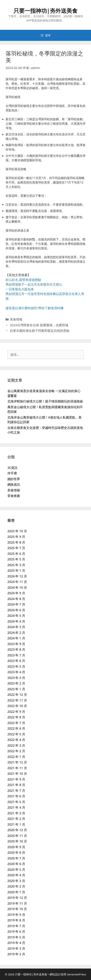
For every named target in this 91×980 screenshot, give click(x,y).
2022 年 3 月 (16, 745)
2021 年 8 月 (16, 785)
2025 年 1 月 (16, 570)
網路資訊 (14, 484)
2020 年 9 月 (16, 847)
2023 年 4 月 (16, 672)
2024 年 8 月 (16, 599)
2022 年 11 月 (17, 700)
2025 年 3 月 (16, 565)
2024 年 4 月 (16, 621)
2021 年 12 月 (17, 762)
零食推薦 (14, 496)
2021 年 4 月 (16, 807)
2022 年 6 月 (16, 728)
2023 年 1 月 (16, 689)
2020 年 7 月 (16, 858)
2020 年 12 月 (17, 830)
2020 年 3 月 (16, 881)
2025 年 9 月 (16, 537)
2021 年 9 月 (16, 779)
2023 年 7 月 (16, 655)
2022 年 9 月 (16, 712)
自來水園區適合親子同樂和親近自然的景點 (40, 331)
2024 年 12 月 (17, 576)
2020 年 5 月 (16, 869)
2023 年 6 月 (16, 661)
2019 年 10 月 (17, 909)
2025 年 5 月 (16, 559)
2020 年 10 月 (17, 841)
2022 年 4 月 (16, 740)
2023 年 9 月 (16, 644)
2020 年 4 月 (16, 875)
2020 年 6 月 (16, 864)
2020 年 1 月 (16, 892)
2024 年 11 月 (17, 582)
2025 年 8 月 (16, 542)
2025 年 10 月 (17, 531)
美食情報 (16, 319)
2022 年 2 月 (16, 751)
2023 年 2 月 (16, 683)
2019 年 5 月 (16, 937)
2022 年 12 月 (17, 695)
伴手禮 (12, 473)
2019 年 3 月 (16, 948)
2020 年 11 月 (17, 836)
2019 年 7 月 (16, 926)
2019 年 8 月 (16, 920)
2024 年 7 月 (16, 604)
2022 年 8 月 (16, 717)
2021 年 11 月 (17, 768)
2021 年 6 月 (16, 796)
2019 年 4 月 (16, 943)
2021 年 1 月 (16, 824)
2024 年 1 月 (16, 638)
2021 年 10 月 (17, 774)
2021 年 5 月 (16, 802)
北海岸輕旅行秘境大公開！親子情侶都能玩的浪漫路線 (45, 401)
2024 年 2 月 (16, 633)
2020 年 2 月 (16, 886)
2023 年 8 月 (16, 649)
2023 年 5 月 (16, 666)
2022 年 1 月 (16, 757)
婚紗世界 (14, 479)
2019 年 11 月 (17, 903)
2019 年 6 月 (16, 931)
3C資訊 (12, 468)
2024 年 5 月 (16, 616)
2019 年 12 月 (17, 898)
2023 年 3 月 (16, 678)
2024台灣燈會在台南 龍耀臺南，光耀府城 (39, 325)
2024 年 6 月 (16, 610)
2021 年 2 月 (16, 819)
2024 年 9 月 (16, 593)
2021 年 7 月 (16, 791)
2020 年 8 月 (16, 852)
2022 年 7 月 (16, 723)
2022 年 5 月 (16, 734)
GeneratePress (76, 974)
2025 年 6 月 (16, 554)
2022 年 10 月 (17, 706)
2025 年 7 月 (16, 548)
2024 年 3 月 (16, 627)
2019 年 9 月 (16, 915)
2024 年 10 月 (17, 587)
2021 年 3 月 (16, 813)
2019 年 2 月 (16, 954)
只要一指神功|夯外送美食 (46, 11)
